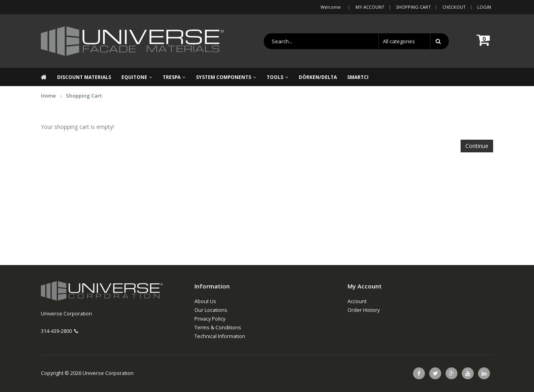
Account (357, 301)
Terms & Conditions (218, 328)
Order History (364, 310)
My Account (370, 7)
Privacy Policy (210, 319)
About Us (205, 301)
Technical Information (220, 336)
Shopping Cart (413, 7)
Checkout (454, 7)
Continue (477, 146)
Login (484, 7)
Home (48, 96)
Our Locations (211, 310)
